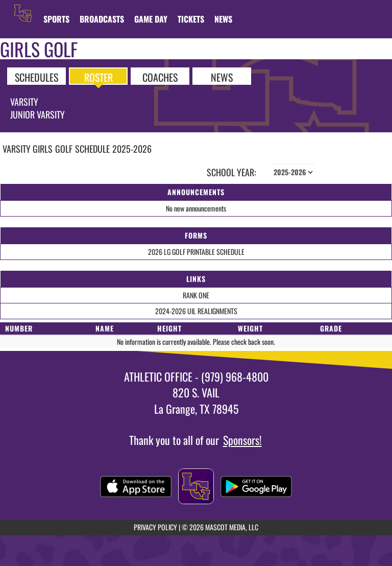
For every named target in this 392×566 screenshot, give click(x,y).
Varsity (24, 102)
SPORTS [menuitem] (56, 19)
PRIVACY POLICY (155, 527)
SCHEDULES (36, 77)
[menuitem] (102, 19)
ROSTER (99, 77)
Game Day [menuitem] (151, 19)
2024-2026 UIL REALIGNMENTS (196, 311)
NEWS (222, 77)
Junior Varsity (38, 114)
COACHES (160, 77)
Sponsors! (242, 440)
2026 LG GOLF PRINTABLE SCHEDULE (196, 252)
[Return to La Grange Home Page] (23, 13)
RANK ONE (196, 295)
